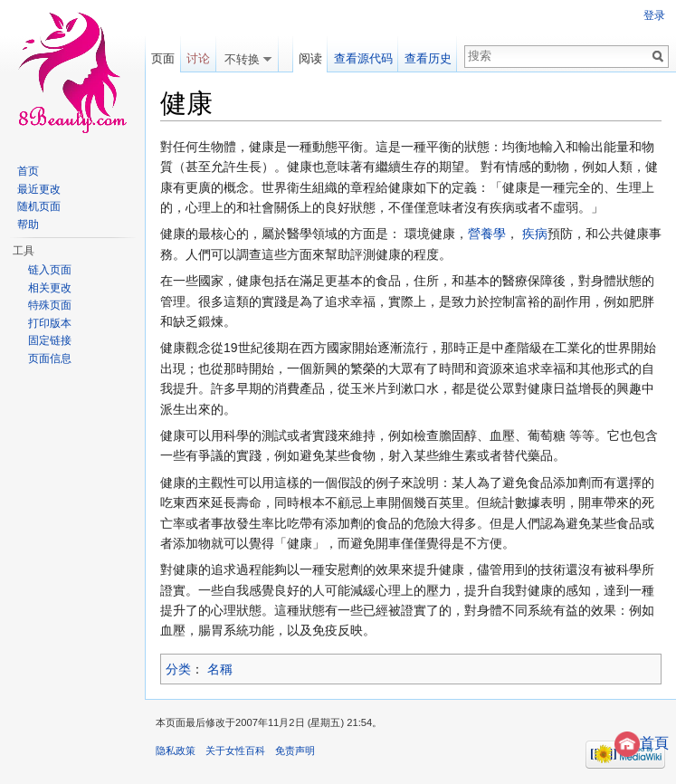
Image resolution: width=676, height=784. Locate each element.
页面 (163, 58)
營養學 (487, 234)
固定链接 (50, 340)
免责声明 (295, 751)
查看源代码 (363, 58)
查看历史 (428, 58)
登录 (654, 15)
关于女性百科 (235, 751)
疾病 (535, 234)
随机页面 (39, 206)
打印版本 (50, 323)
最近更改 (39, 189)
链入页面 (50, 270)
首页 (28, 171)
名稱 (220, 669)
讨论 (198, 58)
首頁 (642, 743)
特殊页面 (50, 305)
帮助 (28, 225)
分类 (178, 669)
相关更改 (50, 288)
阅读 (310, 58)
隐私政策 (176, 751)
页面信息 (50, 359)
